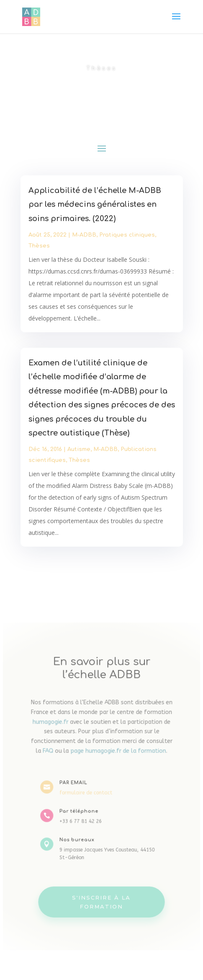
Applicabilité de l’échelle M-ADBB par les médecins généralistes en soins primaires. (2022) (95, 208)
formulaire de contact (87, 793)
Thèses (40, 248)
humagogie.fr (53, 726)
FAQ (51, 753)
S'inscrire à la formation (102, 895)
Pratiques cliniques (126, 238)
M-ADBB (84, 238)
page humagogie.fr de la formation (117, 753)
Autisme (79, 448)
